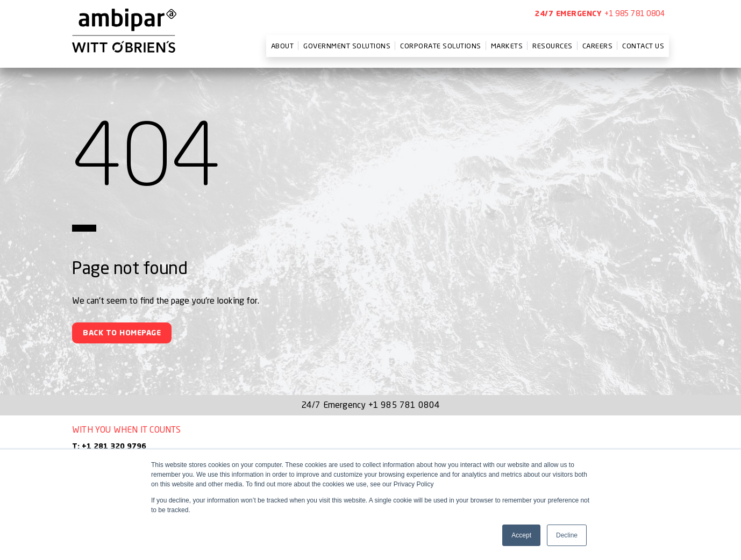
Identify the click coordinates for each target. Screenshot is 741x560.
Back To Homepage (122, 333)
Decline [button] (567, 535)
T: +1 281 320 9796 (109, 447)
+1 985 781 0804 (635, 13)
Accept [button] (521, 535)
